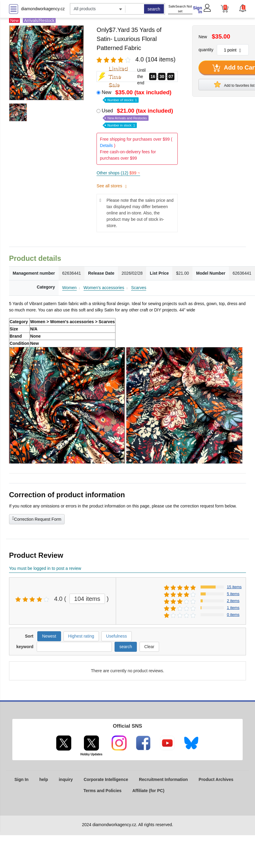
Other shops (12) (118, 173)
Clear (149, 647)
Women (69, 288)
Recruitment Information (163, 779)
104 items (87, 599)
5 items (233, 594)
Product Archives (216, 779)
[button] (242, 8)
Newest (49, 636)
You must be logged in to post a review (45, 568)
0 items (233, 615)
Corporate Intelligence (106, 779)
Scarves (139, 288)
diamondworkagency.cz (43, 9)
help (44, 779)
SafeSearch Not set (180, 9)
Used (138, 118)
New (137, 96)
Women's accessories (104, 288)
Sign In (198, 10)
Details (106, 145)
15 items (234, 587)
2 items (233, 601)
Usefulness (117, 636)
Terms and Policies (102, 791)
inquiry (66, 779)
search (154, 9)
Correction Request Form (37, 519)
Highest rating (81, 636)
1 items (233, 608)
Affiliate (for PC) (148, 791)
